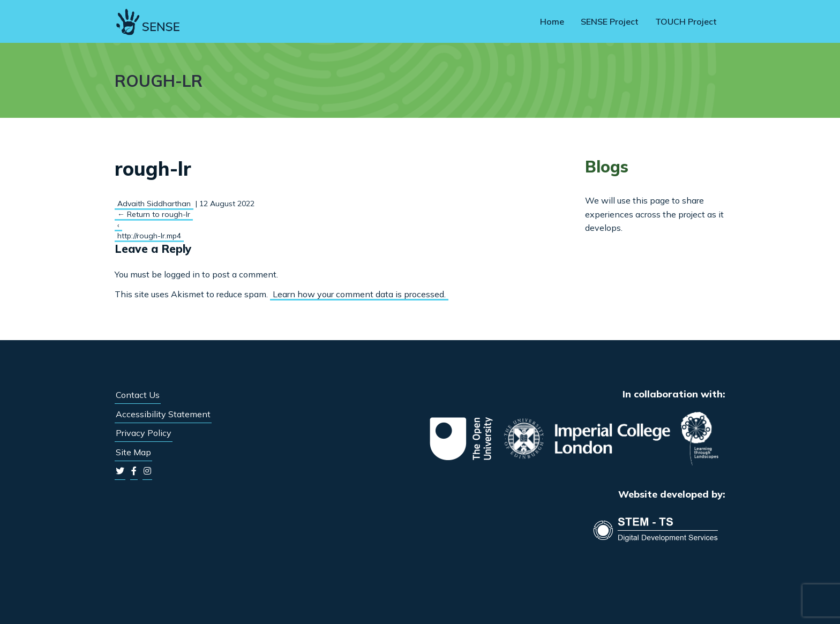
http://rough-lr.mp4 (149, 236)
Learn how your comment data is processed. (359, 294)
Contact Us (138, 395)
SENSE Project (610, 21)
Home (552, 21)
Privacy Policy (144, 433)
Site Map (133, 452)
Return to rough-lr (154, 214)
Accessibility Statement (163, 414)
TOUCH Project (686, 21)
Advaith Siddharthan (154, 204)
